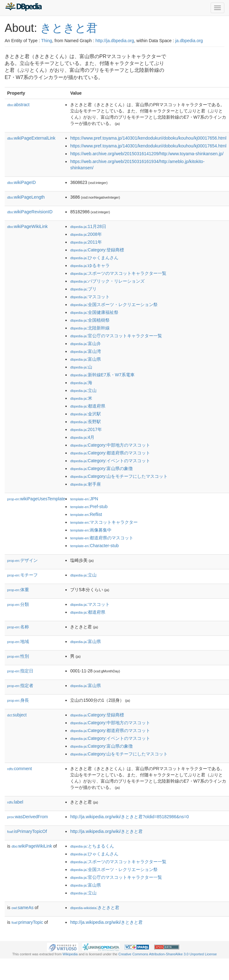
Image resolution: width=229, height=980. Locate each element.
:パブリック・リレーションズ (107, 281)
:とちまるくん (92, 846)
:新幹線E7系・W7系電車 (102, 375)
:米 (81, 398)
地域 (18, 641)
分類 (18, 604)
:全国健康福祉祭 (94, 312)
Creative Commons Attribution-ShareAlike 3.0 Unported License (168, 954)
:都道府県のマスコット (102, 538)
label (15, 802)
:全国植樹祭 (90, 320)
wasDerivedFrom (28, 817)
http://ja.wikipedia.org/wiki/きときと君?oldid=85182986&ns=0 (129, 817)
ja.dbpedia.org (189, 41)
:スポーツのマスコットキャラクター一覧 (118, 273)
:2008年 (86, 234)
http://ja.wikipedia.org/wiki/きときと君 (106, 831)
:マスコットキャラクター (104, 522)
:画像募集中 (91, 530)
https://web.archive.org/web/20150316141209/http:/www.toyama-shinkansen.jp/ (147, 154)
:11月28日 (88, 226)
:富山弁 (85, 344)
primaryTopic (27, 922)
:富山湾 (85, 351)
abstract (18, 105)
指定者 (20, 686)
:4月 (82, 437)
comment (19, 769)
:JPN (84, 499)
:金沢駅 (85, 414)
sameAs (22, 908)
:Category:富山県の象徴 (101, 468)
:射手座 (85, 484)
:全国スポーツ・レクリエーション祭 (114, 304)
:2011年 (86, 242)
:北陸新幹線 (90, 328)
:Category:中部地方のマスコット (110, 445)
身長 (18, 700)
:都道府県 (88, 406)
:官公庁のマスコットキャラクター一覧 (116, 336)
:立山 (83, 390)
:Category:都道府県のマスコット (110, 453)
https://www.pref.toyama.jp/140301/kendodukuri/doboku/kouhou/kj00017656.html (148, 138)
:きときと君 (95, 908)
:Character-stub (94, 546)
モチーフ (22, 575)
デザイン (22, 560)
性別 (18, 656)
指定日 (20, 671)
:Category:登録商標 (97, 250)
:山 (81, 367)
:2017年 (86, 429)
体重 (18, 590)
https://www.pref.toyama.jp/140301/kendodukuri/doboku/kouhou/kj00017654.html (148, 146)
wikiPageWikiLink (27, 226)
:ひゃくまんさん (94, 258)
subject (17, 715)
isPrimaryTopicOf (27, 831)
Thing (47, 41)
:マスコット (90, 297)
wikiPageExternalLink (31, 138)
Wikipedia (70, 954)
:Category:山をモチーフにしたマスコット (119, 476)
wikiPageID (21, 182)
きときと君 (69, 28)
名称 (18, 627)
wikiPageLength (26, 197)
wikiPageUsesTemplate (36, 499)
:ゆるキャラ (90, 265)
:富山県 (85, 359)
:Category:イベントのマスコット (110, 461)
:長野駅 (85, 422)
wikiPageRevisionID (30, 212)
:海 (81, 383)
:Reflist (86, 514)
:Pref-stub (89, 507)
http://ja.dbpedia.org (115, 41)
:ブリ (83, 289)
